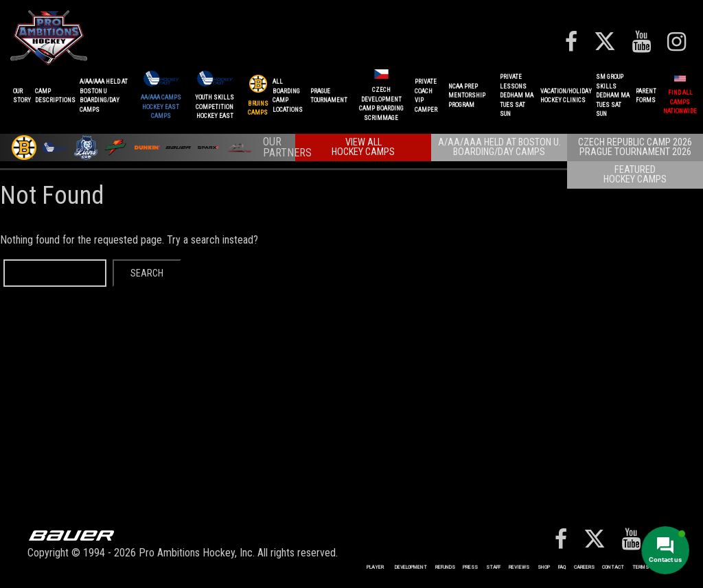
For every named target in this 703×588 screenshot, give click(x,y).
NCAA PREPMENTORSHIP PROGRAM (467, 96)
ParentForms (646, 96)
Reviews (519, 567)
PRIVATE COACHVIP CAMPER (426, 96)
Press (470, 567)
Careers (584, 567)
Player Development (397, 567)
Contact (613, 567)
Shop (544, 567)
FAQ (562, 567)
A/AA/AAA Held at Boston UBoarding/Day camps (104, 96)
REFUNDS (445, 567)
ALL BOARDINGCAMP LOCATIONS (288, 96)
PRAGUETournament (329, 96)
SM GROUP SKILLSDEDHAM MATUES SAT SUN (613, 95)
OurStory (22, 96)
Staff (493, 567)
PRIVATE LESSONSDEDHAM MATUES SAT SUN (517, 95)
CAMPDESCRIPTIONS (55, 96)
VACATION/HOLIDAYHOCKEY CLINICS (566, 96)
